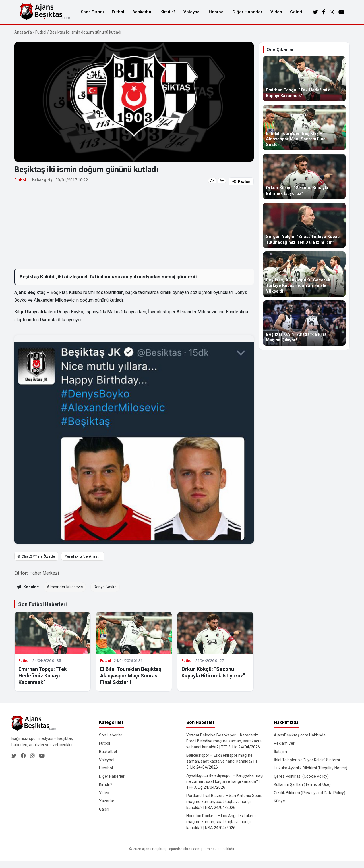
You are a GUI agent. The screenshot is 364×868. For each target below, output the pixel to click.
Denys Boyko (105, 587)
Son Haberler (111, 735)
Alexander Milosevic (65, 587)
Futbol (118, 12)
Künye (279, 801)
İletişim (280, 752)
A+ (222, 181)
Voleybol (192, 12)
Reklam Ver (284, 743)
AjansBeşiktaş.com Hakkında (300, 735)
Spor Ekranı (92, 12)
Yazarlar (107, 801)
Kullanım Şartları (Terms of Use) (302, 784)
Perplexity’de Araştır (83, 556)
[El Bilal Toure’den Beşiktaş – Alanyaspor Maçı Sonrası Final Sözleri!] (304, 128)
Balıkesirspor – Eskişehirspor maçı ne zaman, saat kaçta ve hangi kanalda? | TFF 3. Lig (224, 761)
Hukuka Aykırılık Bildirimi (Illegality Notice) (311, 768)
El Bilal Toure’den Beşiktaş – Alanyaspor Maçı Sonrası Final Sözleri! (133, 676)
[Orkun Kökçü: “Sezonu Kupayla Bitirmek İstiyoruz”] (304, 176)
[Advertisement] (134, 227)
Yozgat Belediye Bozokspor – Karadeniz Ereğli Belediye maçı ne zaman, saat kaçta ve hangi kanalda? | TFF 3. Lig (224, 741)
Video (276, 12)
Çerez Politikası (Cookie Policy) (301, 776)
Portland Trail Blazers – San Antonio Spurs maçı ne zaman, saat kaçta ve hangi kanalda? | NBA (224, 802)
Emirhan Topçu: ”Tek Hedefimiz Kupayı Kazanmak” (43, 676)
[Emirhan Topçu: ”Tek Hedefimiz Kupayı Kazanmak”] (304, 79)
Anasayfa (23, 32)
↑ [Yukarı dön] (1, 864)
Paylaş (241, 181)
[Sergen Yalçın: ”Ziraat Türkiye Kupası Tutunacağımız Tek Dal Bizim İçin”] (304, 225)
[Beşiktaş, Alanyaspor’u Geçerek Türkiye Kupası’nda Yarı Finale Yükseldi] (304, 274)
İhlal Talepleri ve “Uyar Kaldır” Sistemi (307, 760)
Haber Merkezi (44, 573)
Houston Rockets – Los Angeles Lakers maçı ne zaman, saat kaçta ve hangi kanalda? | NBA (221, 822)
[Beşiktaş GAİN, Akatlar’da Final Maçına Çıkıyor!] (304, 323)
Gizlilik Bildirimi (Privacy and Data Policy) (310, 793)
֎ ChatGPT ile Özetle (36, 556)
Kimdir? (168, 12)
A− (212, 181)
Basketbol (142, 12)
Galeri (296, 12)
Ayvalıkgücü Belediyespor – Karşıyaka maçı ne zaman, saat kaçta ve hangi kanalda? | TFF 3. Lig (225, 781)
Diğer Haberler (248, 12)
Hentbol (217, 12)
